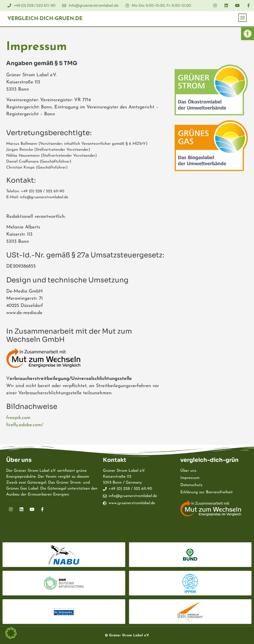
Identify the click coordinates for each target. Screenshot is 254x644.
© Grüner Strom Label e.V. (127, 635)
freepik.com (18, 418)
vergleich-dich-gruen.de (45, 19)
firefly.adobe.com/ (25, 425)
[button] (248, 34)
